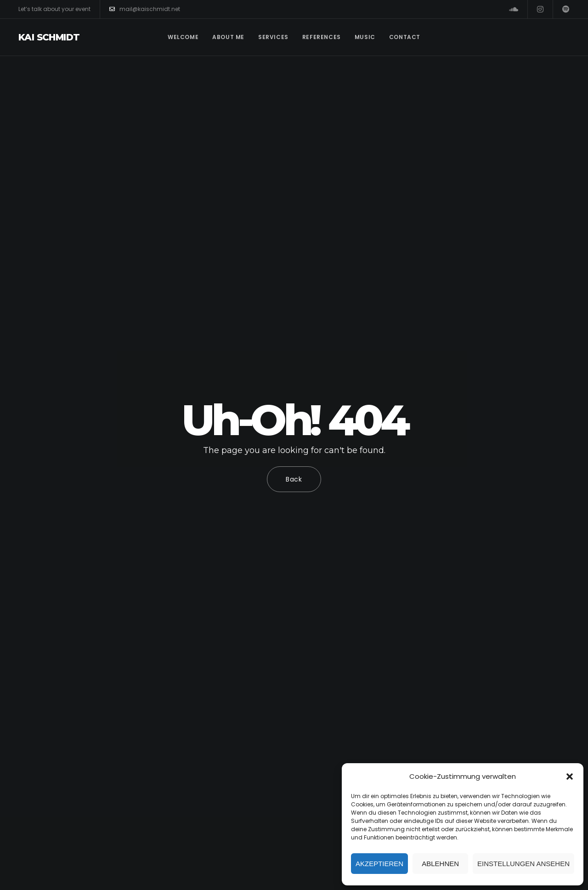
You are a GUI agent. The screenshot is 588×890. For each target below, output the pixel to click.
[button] (570, 777)
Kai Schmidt (49, 37)
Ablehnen (440, 864)
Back (294, 479)
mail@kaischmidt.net (145, 9)
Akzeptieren (379, 864)
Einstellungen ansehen (523, 864)
